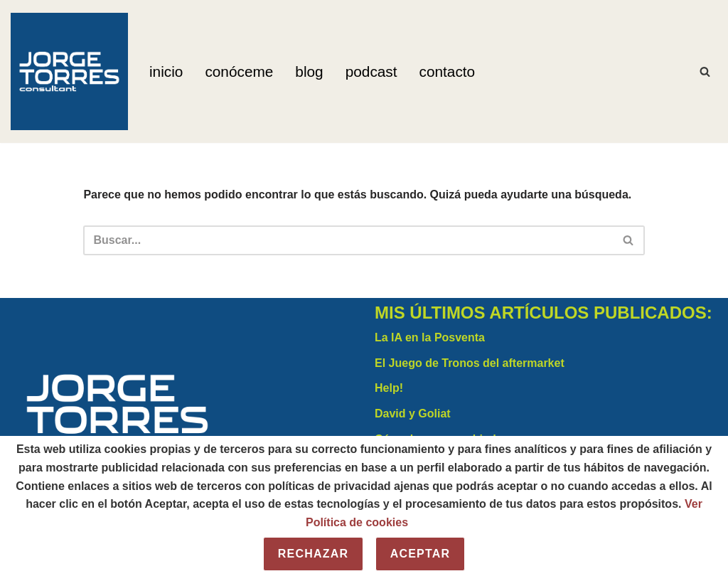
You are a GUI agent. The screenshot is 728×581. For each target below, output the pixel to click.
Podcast (371, 71)
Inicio (166, 71)
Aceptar (421, 554)
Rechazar (313, 554)
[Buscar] (705, 71)
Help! (389, 388)
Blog (309, 71)
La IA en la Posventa (430, 337)
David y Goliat (413, 414)
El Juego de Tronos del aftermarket (470, 363)
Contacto (448, 71)
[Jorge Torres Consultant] (69, 71)
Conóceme (239, 71)
